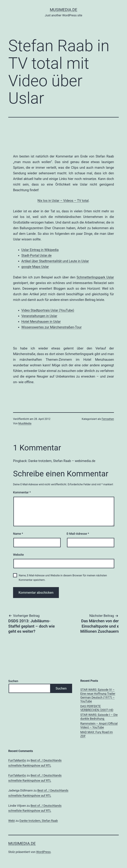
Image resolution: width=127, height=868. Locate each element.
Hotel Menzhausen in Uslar (41, 322)
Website (18, 555)
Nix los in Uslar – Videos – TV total (63, 201)
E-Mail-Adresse (78, 534)
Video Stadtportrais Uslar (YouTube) (48, 310)
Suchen (13, 681)
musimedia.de (63, 10)
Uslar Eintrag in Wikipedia (40, 250)
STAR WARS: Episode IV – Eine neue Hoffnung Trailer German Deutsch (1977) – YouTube (98, 695)
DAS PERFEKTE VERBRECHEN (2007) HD (97, 708)
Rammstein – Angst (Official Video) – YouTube (99, 725)
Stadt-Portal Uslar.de (36, 255)
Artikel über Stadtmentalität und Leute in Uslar (55, 261)
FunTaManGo (17, 760)
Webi (12, 821)
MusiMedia (25, 423)
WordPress (43, 852)
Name (18, 534)
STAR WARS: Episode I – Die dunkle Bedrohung (99, 717)
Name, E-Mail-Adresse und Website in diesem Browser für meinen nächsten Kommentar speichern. (63, 578)
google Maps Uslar (35, 267)
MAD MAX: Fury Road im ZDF (97, 734)
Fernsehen (108, 419)
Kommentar (22, 492)
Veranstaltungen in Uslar (39, 316)
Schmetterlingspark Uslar (95, 277)
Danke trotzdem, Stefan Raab (39, 821)
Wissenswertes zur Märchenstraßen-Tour (52, 327)
